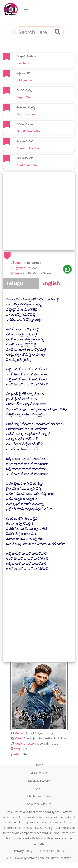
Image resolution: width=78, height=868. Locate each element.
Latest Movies (39, 773)
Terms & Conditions (51, 851)
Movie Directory (39, 780)
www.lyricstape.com (30, 858)
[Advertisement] (39, 211)
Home (39, 765)
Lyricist (39, 788)
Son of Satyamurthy (39, 733)
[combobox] (34, 32)
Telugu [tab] (15, 283)
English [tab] (51, 283)
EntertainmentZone (39, 796)
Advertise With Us (39, 804)
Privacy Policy (23, 851)
